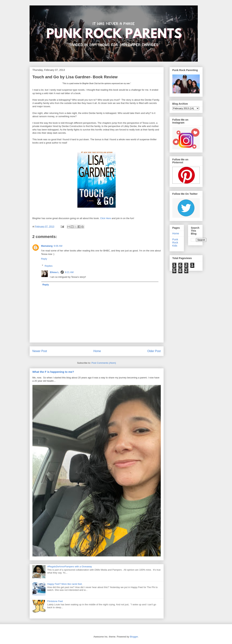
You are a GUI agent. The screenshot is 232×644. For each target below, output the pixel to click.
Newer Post (40, 351)
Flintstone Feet (55, 601)
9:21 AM (69, 272)
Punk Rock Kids (175, 243)
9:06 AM (58, 246)
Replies (48, 266)
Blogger (134, 637)
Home (97, 351)
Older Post (154, 351)
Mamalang (47, 246)
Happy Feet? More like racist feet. (65, 584)
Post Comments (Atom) (104, 363)
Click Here (105, 218)
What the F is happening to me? (53, 372)
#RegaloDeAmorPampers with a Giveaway (70, 567)
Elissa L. (55, 272)
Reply (44, 259)
